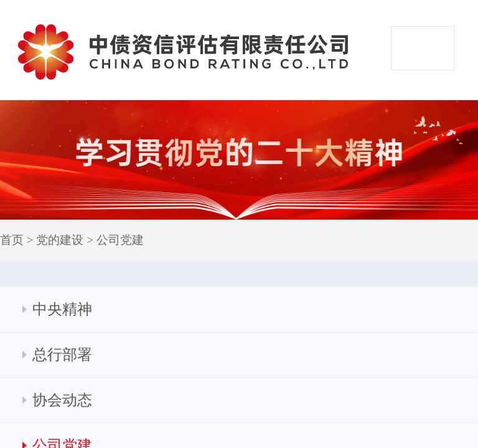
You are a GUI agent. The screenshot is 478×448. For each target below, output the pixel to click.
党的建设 (60, 240)
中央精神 (62, 309)
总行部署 (62, 355)
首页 (12, 240)
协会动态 (62, 400)
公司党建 (120, 240)
